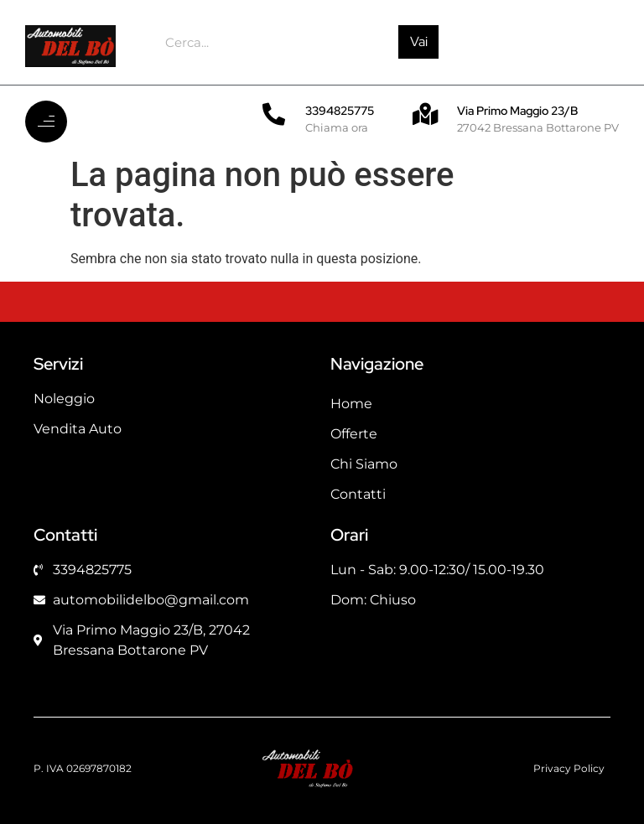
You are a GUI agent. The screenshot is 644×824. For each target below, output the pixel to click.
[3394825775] (274, 114)
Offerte (354, 434)
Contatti (358, 494)
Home (351, 404)
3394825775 (340, 111)
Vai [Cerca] (419, 41)
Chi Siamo (364, 464)
